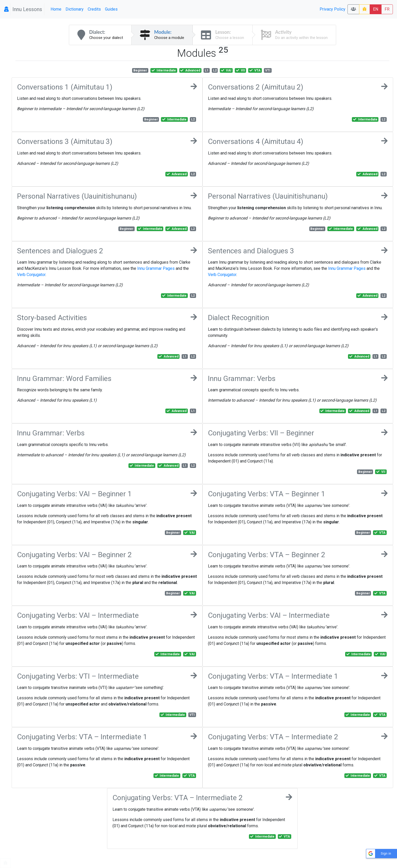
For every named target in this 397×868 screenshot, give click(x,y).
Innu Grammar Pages (156, 268)
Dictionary (75, 9)
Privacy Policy (333, 9)
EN (376, 9)
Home (56, 9)
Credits (94, 9)
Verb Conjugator (31, 275)
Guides (111, 9)
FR (387, 9)
